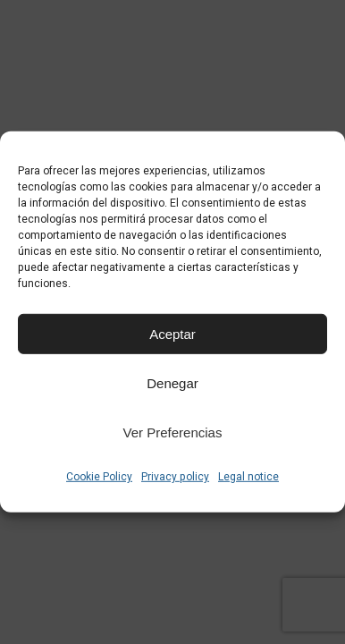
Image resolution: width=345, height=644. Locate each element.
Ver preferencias (173, 432)
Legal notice (248, 477)
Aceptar (172, 333)
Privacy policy (175, 477)
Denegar (172, 382)
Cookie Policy (99, 477)
